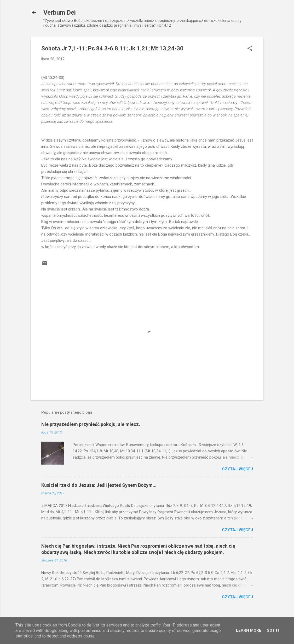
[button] (250, 49)
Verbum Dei (60, 13)
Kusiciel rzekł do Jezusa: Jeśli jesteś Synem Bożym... (99, 485)
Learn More (249, 630)
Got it (273, 630)
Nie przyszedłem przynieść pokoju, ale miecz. (91, 424)
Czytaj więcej (237, 469)
